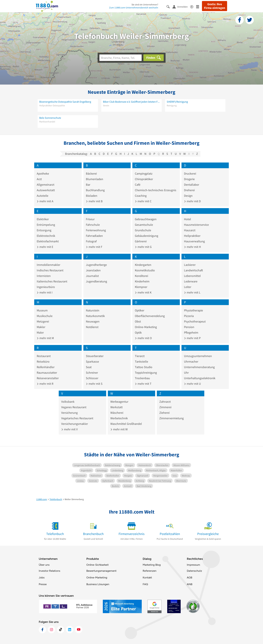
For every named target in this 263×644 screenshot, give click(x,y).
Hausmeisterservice (196, 225)
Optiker (140, 310)
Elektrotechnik (46, 236)
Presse (43, 584)
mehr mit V (69, 429)
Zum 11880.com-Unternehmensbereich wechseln (134, 8)
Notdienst (92, 327)
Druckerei (190, 173)
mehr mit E (45, 247)
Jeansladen (93, 270)
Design (188, 196)
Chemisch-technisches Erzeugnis (156, 190)
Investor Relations (49, 571)
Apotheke (43, 173)
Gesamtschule (144, 225)
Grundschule (143, 230)
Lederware (191, 281)
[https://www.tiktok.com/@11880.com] (61, 630)
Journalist (92, 276)
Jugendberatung (96, 281)
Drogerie (189, 179)
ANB (190, 584)
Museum (42, 310)
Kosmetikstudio (145, 270)
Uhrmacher (191, 361)
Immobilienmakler (48, 265)
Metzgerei (43, 321)
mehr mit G (143, 247)
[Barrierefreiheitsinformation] (193, 6)
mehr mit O (143, 338)
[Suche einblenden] (169, 6)
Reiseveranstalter (48, 378)
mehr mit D (192, 201)
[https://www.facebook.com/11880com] (42, 630)
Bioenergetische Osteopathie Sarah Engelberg (65, 102)
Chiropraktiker (144, 179)
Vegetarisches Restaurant (77, 418)
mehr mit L (192, 292)
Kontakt (147, 578)
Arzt (39, 179)
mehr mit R (45, 384)
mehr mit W (119, 429)
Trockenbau (142, 378)
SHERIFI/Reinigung (177, 102)
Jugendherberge (96, 265)
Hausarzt (190, 230)
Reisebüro (43, 361)
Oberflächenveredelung (150, 316)
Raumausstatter (47, 373)
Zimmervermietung (172, 418)
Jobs (42, 578)
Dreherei (189, 190)
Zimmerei (165, 407)
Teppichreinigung (146, 373)
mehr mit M (45, 338)
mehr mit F (94, 247)
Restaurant (44, 356)
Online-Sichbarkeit (98, 565)
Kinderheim (142, 281)
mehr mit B (94, 201)
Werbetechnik (119, 418)
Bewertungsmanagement (101, 571)
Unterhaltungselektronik (200, 378)
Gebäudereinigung (147, 236)
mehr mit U (192, 384)
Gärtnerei (141, 241)
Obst (138, 321)
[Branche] (121, 58)
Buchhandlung (95, 190)
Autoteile (43, 196)
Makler (41, 327)
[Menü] (199, 6)
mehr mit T (143, 384)
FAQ (145, 584)
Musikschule (45, 316)
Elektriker (43, 219)
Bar (88, 185)
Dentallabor (192, 185)
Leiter (188, 287)
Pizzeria (189, 316)
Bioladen (92, 196)
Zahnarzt (165, 402)
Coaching (141, 196)
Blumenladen (95, 179)
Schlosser (92, 378)
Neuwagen (93, 321)
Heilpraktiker (192, 236)
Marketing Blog (152, 565)
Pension (189, 327)
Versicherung (69, 413)
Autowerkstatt (46, 190)
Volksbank (68, 402)
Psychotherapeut (195, 321)
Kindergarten (143, 265)
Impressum (193, 565)
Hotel (188, 219)
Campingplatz (144, 173)
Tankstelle (141, 361)
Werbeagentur (119, 402)
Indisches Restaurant (50, 270)
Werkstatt (116, 407)
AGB (190, 578)
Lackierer (190, 265)
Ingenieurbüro (46, 287)
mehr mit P (192, 338)
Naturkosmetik (95, 316)
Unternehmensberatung (199, 367)
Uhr (186, 373)
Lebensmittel (192, 276)
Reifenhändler (46, 367)
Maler (40, 332)
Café (138, 185)
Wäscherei (117, 413)
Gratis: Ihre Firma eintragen (215, 6)
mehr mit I (45, 292)
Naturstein (93, 310)
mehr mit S (94, 384)
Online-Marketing (146, 327)
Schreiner (92, 373)
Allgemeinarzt (46, 185)
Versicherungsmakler (75, 424)
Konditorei (141, 276)
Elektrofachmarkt (48, 241)
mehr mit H (192, 247)
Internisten (44, 276)
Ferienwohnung (96, 230)
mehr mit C (143, 201)
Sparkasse (92, 361)
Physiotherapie (193, 310)
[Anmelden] (181, 7)
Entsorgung (44, 230)
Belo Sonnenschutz (50, 118)
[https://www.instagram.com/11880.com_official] (51, 630)
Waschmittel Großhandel (126, 424)
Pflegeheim (191, 332)
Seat (89, 367)
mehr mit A (45, 201)
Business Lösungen (98, 584)
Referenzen (149, 571)
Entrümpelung (46, 225)
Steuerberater (95, 356)
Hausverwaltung (194, 241)
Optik (138, 332)
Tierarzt (140, 356)
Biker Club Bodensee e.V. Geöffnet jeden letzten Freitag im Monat (131, 102)
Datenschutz (194, 571)
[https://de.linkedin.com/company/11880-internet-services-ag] (70, 630)
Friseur (90, 219)
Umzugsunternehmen (198, 356)
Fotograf (91, 241)
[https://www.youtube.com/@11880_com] (79, 630)
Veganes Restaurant (74, 407)
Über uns (44, 565)
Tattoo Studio (144, 367)
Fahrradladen (94, 236)
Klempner (141, 287)
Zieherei (164, 413)
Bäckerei (91, 173)
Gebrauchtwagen (146, 219)
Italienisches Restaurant (52, 281)
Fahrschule (93, 225)
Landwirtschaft (193, 270)
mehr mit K (143, 292)
